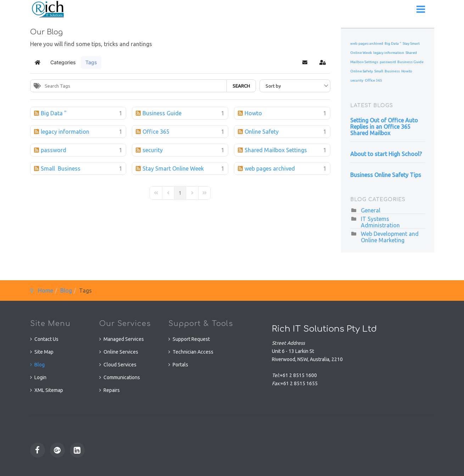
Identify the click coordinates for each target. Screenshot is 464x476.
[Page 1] (180, 193)
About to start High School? (386, 154)
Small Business (387, 71)
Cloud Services (120, 365)
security (357, 80)
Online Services (121, 352)
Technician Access (193, 352)
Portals (180, 365)
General (371, 210)
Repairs (112, 390)
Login (40, 377)
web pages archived (367, 43)
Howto (407, 71)
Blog (66, 290)
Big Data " (393, 43)
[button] (305, 62)
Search (241, 86)
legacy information (389, 53)
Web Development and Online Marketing (390, 237)
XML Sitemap (49, 390)
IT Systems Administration (380, 222)
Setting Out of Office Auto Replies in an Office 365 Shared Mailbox (384, 127)
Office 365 (373, 80)
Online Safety (362, 71)
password (388, 62)
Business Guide (410, 62)
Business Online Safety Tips (386, 175)
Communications (122, 377)
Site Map (44, 352)
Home (46, 290)
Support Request (191, 339)
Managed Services (124, 339)
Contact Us (46, 339)
